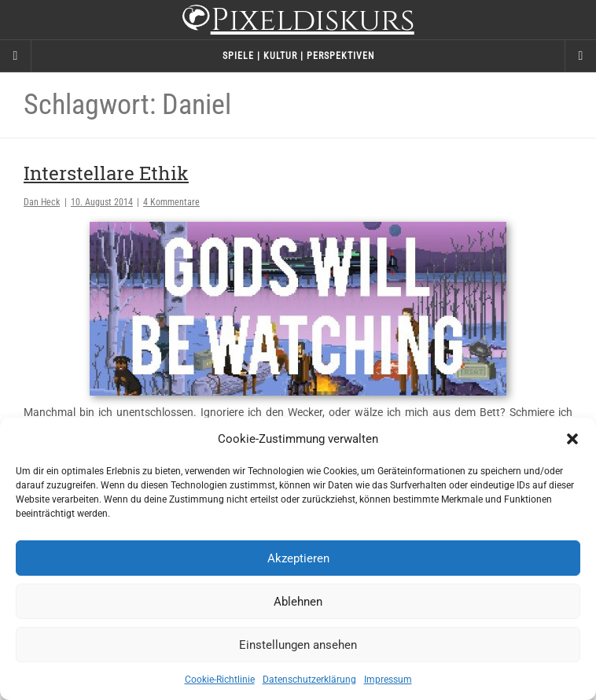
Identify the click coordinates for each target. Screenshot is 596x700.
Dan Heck (42, 202)
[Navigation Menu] (580, 56)
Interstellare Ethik (106, 173)
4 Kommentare (171, 202)
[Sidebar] (16, 56)
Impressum (388, 680)
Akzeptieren (298, 558)
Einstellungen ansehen (298, 645)
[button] (572, 439)
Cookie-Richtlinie (220, 680)
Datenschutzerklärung (309, 680)
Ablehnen (298, 602)
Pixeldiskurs (298, 22)
